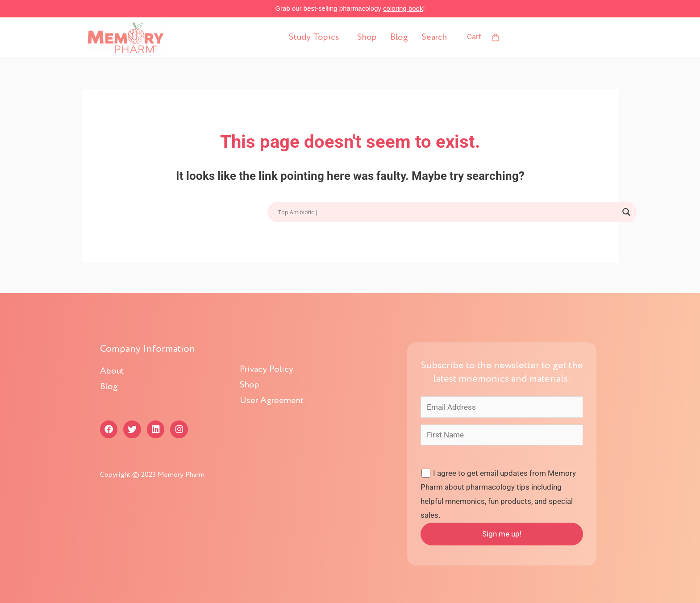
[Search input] (448, 212)
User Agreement (272, 401)
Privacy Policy (267, 370)
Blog (399, 37)
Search (434, 37)
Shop (367, 37)
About (112, 371)
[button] (316, 37)
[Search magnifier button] (626, 212)
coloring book (403, 8)
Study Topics (314, 37)
